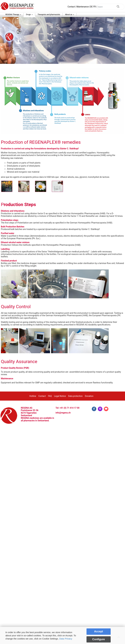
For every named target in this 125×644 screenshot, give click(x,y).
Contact (71, 7)
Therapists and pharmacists (49, 15)
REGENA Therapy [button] (13, 15)
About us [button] (69, 15)
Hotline (33, 396)
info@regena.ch (63, 413)
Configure (99, 639)
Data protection (75, 396)
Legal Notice (60, 396)
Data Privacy (66, 639)
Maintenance (83, 7)
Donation (89, 396)
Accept (99, 631)
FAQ (50, 396)
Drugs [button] (29, 15)
